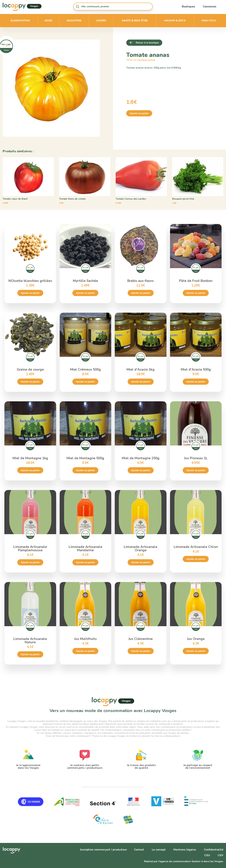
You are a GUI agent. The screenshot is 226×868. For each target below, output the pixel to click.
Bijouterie (74, 21)
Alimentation (20, 21)
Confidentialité (214, 850)
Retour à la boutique (147, 43)
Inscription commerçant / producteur (103, 850)
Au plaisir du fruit (146, 60)
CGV (221, 855)
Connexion (210, 7)
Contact (139, 850)
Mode (49, 21)
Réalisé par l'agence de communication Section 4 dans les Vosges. (184, 861)
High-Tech (209, 21)
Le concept (159, 850)
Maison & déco (175, 21)
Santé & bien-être (135, 21)
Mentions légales (185, 850)
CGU (207, 855)
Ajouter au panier (139, 113)
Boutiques (188, 7)
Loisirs (101, 21)
